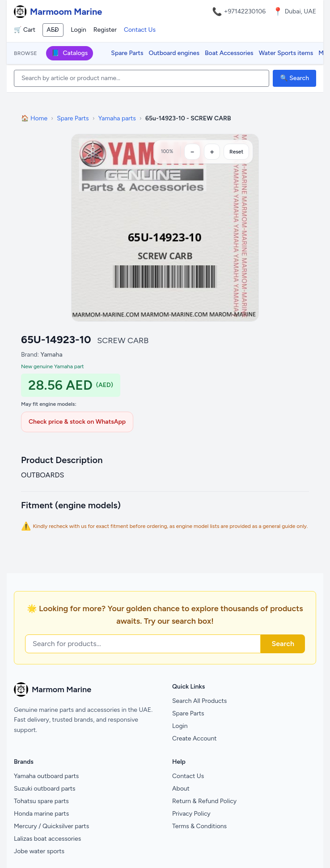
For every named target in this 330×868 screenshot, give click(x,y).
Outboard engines (174, 53)
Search (283, 644)
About (181, 789)
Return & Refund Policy (204, 801)
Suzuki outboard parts (45, 789)
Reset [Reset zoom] (236, 152)
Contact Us (140, 30)
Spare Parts (127, 53)
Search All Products (199, 701)
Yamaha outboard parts (46, 776)
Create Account (195, 738)
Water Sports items (286, 53)
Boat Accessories (229, 53)
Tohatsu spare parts (41, 801)
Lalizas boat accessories (47, 839)
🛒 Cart (25, 30)
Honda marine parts (41, 814)
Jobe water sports (39, 851)
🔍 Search (294, 78)
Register (105, 30)
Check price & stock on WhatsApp (77, 422)
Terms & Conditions (199, 826)
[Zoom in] (212, 152)
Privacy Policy (191, 814)
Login (78, 30)
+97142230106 (245, 11)
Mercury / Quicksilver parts (51, 826)
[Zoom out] (192, 152)
